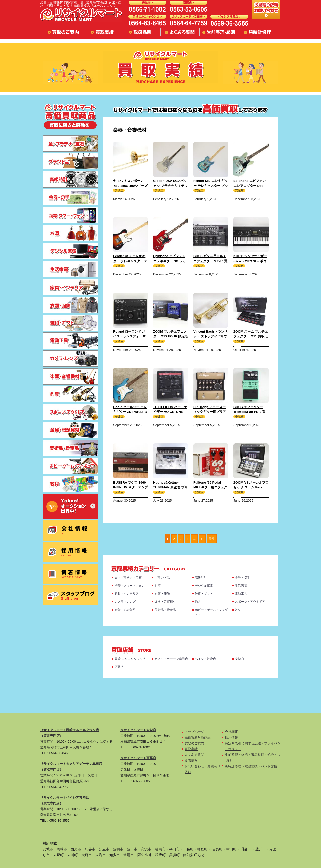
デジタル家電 (204, 586)
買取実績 (191, 749)
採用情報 (231, 737)
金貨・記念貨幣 (125, 610)
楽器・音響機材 (165, 602)
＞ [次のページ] (202, 539)
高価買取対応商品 (198, 737)
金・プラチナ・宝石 (128, 578)
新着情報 (191, 761)
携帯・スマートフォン (130, 586)
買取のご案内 (194, 743)
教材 (238, 610)
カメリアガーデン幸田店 (171, 659)
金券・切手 (243, 578)
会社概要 (231, 732)
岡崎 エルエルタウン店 (130, 659)
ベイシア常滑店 (205, 659)
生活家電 (241, 586)
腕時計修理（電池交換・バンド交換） (253, 766)
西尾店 (119, 667)
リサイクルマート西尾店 (138, 758)
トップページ (194, 732)
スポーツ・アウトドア (250, 602)
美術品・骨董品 (165, 610)
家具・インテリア (127, 594)
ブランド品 (162, 578)
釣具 (198, 602)
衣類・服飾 (162, 594)
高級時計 (201, 578)
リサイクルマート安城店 (138, 730)
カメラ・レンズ (125, 602)
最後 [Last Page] (212, 539)
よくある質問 (194, 755)
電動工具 (241, 594)
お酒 (158, 586)
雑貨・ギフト (204, 594)
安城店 (239, 659)
